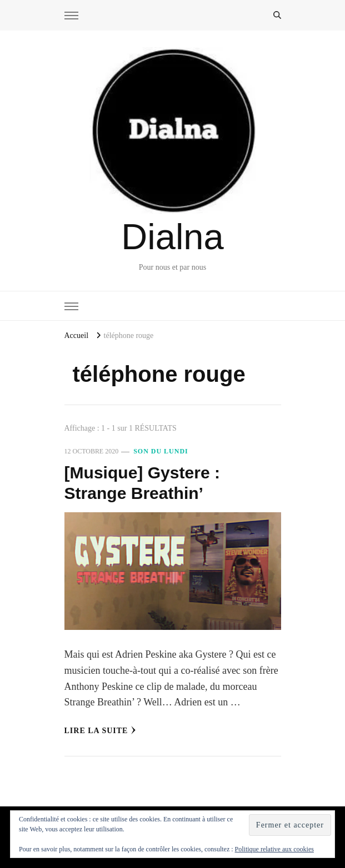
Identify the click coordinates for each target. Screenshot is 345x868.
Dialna (172, 237)
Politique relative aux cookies (274, 849)
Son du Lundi (161, 451)
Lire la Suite (101, 730)
